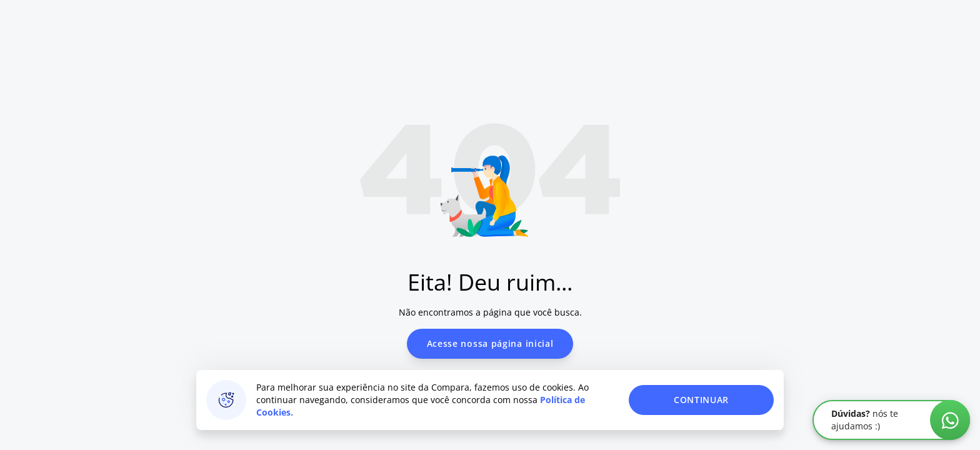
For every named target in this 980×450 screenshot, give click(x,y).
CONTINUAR (701, 400)
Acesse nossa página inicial (490, 343)
